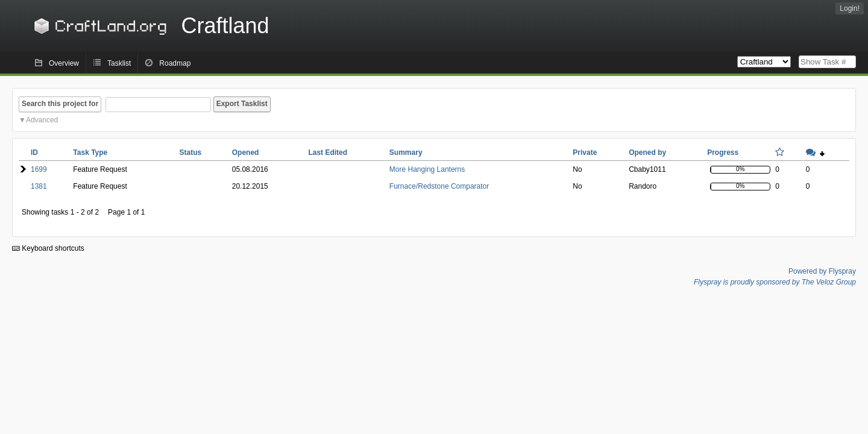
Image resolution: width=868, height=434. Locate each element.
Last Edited (328, 153)
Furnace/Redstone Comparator (439, 186)
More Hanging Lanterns (427, 169)
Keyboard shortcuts (48, 248)
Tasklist (119, 63)
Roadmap (175, 63)
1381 (39, 186)
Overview (64, 63)
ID (34, 153)
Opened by (647, 153)
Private (585, 153)
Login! (850, 8)
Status (191, 153)
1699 (39, 169)
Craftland (149, 26)
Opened (246, 153)
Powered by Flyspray (822, 271)
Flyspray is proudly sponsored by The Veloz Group (775, 282)
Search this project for (60, 104)
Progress (723, 153)
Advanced (42, 120)
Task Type (90, 153)
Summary (406, 153)
